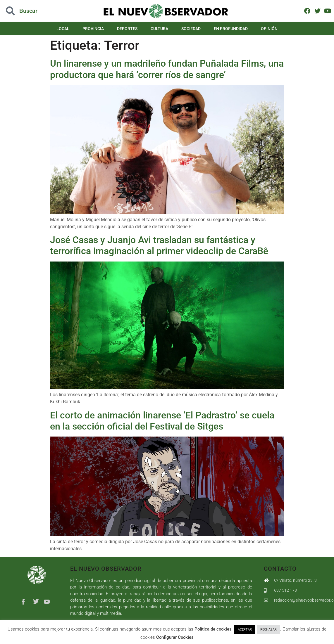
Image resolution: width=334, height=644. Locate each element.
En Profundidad (231, 29)
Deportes (127, 29)
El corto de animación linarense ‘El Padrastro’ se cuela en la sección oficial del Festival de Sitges (162, 421)
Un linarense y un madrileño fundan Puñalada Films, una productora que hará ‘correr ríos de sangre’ (167, 69)
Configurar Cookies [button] (175, 637)
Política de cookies (213, 629)
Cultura (159, 29)
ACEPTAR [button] (245, 630)
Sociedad (191, 29)
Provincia (93, 29)
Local (63, 29)
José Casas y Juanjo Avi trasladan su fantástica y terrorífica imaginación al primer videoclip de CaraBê (159, 245)
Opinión (269, 29)
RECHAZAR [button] (268, 630)
